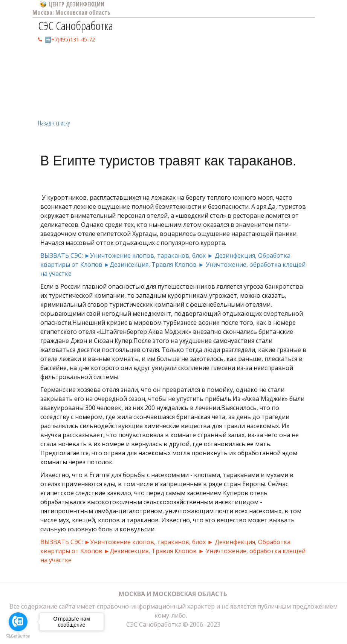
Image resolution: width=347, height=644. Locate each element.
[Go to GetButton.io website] (18, 636)
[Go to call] (18, 622)
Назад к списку (54, 123)
